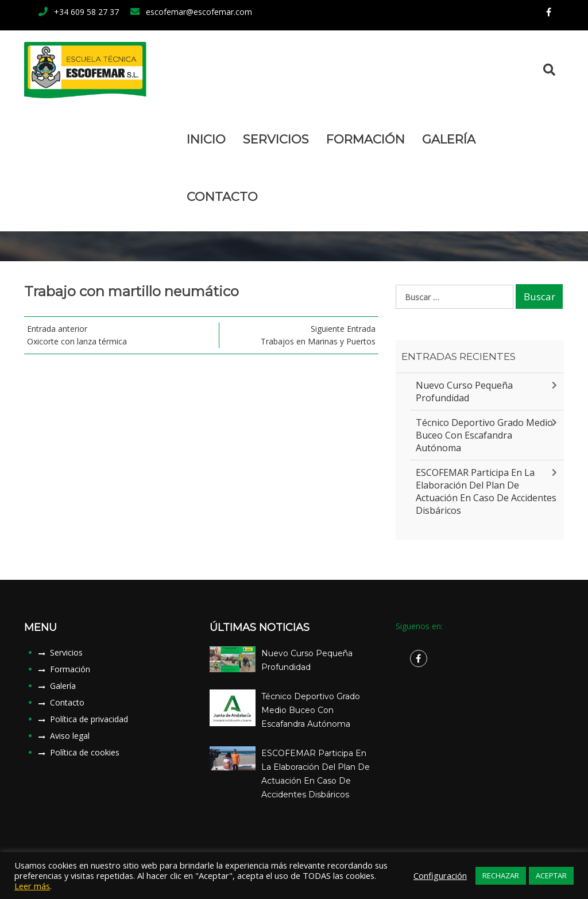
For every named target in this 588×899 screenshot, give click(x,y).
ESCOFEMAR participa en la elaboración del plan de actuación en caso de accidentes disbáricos (486, 491)
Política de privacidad (89, 719)
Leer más (32, 886)
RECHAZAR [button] (501, 875)
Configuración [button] (440, 875)
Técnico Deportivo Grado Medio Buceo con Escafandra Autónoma (484, 435)
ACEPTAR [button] (551, 875)
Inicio (206, 139)
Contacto (222, 197)
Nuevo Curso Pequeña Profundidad (464, 392)
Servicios (276, 139)
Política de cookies (85, 752)
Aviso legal (70, 736)
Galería (449, 139)
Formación (365, 139)
